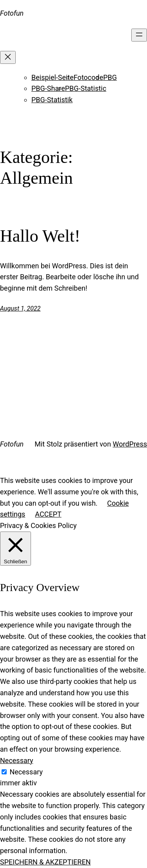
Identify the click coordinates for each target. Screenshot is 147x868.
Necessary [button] (17, 760)
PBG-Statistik (52, 100)
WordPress (130, 444)
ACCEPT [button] (48, 514)
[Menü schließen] (8, 57)
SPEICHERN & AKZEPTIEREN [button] (45, 862)
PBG (110, 77)
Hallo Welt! (40, 236)
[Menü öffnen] (139, 35)
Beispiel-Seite (53, 77)
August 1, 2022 (20, 308)
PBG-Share (48, 88)
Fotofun (12, 13)
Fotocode (88, 77)
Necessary (26, 772)
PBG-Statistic (86, 88)
